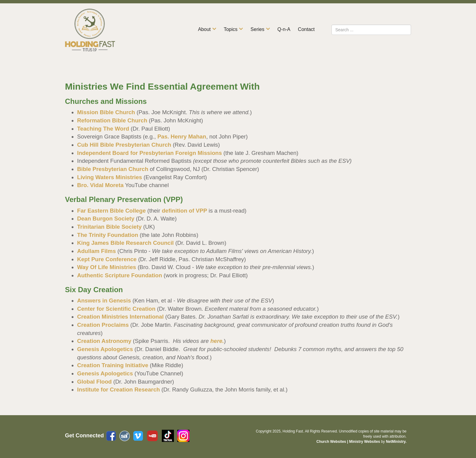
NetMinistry (396, 442)
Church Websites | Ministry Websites (349, 442)
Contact (306, 29)
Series (257, 29)
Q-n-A (284, 29)
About (204, 29)
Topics (231, 29)
